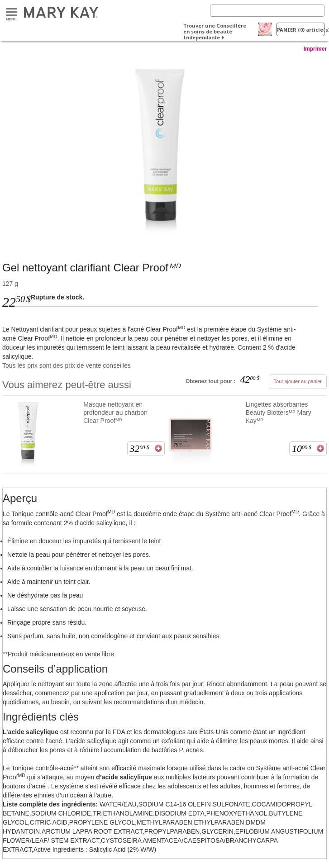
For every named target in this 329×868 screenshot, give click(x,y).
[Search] (267, 11)
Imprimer (315, 49)
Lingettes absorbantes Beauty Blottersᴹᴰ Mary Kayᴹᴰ (279, 413)
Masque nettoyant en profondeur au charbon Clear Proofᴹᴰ (115, 413)
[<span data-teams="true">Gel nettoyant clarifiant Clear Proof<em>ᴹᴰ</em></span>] (164, 148)
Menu (12, 12)
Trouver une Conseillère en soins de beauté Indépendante (215, 31)
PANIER (301, 30)
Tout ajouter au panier (298, 381)
